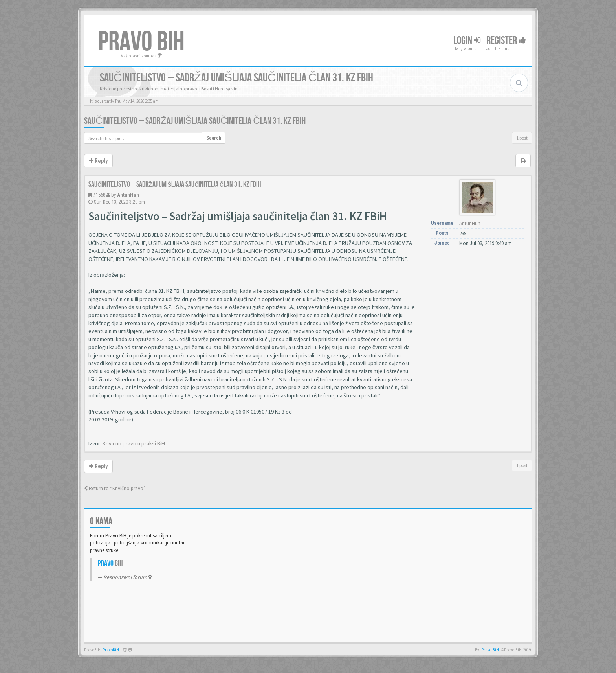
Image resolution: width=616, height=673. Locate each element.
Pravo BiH (490, 650)
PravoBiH (111, 650)
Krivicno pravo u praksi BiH (134, 443)
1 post (522, 138)
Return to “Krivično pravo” (115, 488)
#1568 (99, 195)
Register (506, 41)
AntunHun (128, 195)
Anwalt (141, 650)
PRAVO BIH (141, 42)
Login (467, 41)
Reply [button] (98, 161)
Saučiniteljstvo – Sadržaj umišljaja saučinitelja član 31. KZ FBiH (195, 121)
